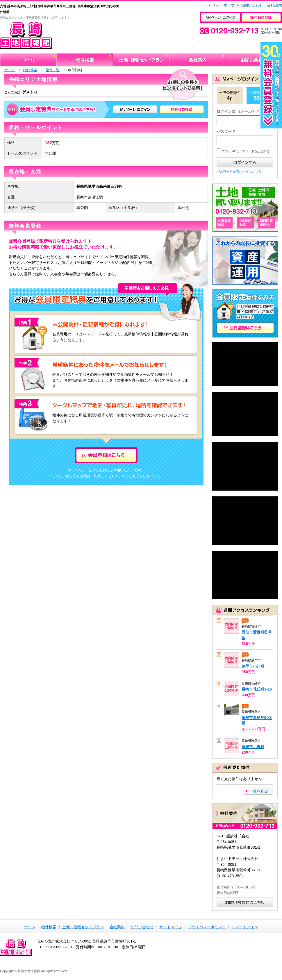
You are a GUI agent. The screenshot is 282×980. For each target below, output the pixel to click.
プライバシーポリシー (207, 927)
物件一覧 (53, 70)
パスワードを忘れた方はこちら (239, 171)
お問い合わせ (142, 927)
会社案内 (117, 927)
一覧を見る (259, 791)
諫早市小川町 (253, 666)
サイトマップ (223, 5)
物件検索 (30, 70)
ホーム (10, 70)
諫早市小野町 (253, 747)
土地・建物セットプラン (83, 927)
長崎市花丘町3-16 (257, 689)
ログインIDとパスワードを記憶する (245, 151)
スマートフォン (245, 927)
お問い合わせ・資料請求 (261, 5)
